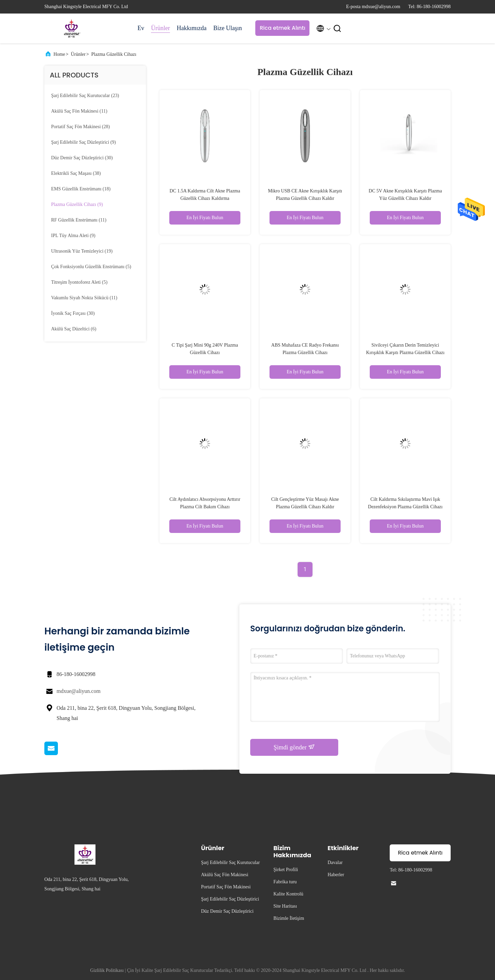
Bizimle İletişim (289, 918)
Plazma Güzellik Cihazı (114, 54)
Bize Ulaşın (228, 28)
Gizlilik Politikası (107, 970)
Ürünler (160, 28)
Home (59, 54)
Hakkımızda (192, 28)
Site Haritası (285, 906)
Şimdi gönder (294, 747)
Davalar (335, 862)
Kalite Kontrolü (288, 894)
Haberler (336, 875)
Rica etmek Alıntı (282, 28)
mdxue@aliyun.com (79, 691)
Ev (141, 28)
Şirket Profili (286, 870)
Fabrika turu (285, 882)
